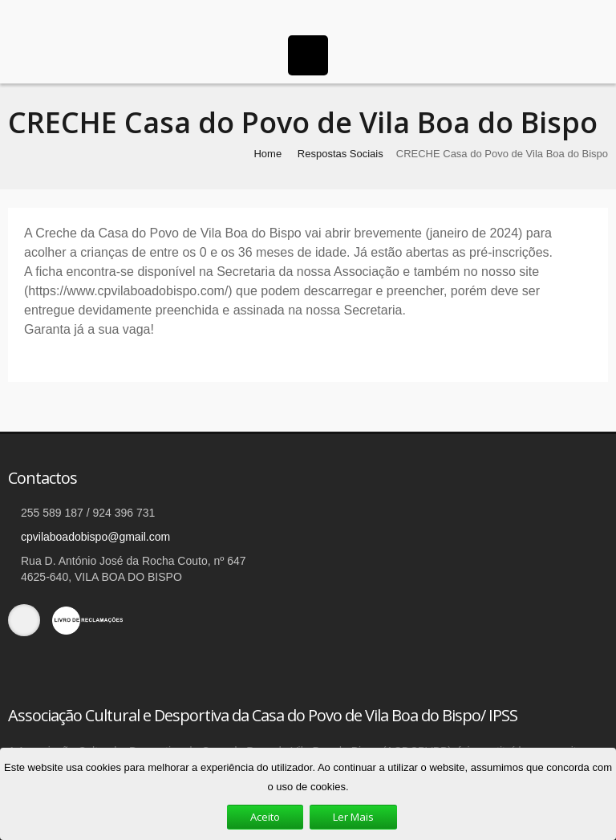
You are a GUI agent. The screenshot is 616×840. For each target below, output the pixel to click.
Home (267, 154)
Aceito (265, 817)
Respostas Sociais (340, 154)
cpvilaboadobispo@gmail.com (95, 537)
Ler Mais (353, 817)
